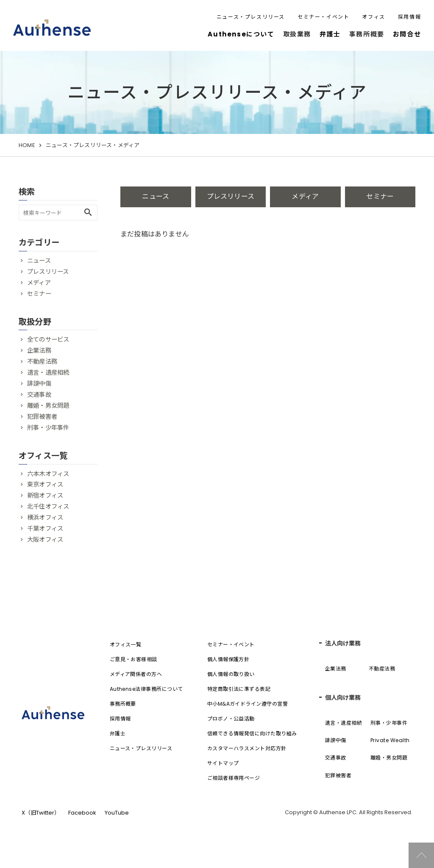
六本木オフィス (48, 474)
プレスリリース (231, 196)
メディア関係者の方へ (136, 674)
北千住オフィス (48, 506)
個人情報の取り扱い (231, 674)
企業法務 (39, 351)
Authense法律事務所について (146, 689)
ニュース (156, 196)
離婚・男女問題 (48, 406)
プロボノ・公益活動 (231, 719)
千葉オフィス (45, 529)
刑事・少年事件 (48, 428)
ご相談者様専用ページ (234, 778)
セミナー (380, 196)
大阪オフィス (45, 540)
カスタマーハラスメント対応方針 (247, 748)
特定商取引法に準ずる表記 (239, 689)
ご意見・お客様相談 (134, 659)
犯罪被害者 (42, 417)
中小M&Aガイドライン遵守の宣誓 (248, 704)
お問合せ (407, 34)
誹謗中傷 (39, 384)
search (88, 212)
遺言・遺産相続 (48, 373)
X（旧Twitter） (41, 813)
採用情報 (409, 17)
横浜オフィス (45, 517)
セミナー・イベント (323, 17)
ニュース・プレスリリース (251, 17)
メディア (305, 196)
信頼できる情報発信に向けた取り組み (252, 733)
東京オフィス (45, 484)
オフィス (373, 17)
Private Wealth (390, 740)
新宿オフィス (45, 495)
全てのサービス (48, 339)
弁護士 (330, 34)
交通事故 (39, 395)
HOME (27, 145)
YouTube (117, 813)
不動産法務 (42, 362)
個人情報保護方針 (228, 659)
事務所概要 (123, 704)
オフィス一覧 (126, 644)
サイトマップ (223, 763)
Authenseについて (241, 34)
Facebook (82, 813)
